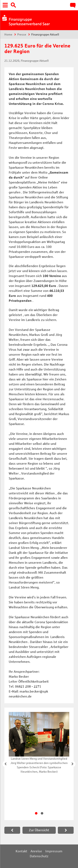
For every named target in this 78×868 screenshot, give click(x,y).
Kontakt (21, 851)
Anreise (36, 851)
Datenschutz (39, 856)
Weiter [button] (72, 764)
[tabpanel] (39, 743)
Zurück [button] (6, 764)
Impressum (54, 851)
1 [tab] (36, 813)
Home (8, 35)
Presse (22, 35)
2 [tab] (42, 813)
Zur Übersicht (39, 830)
